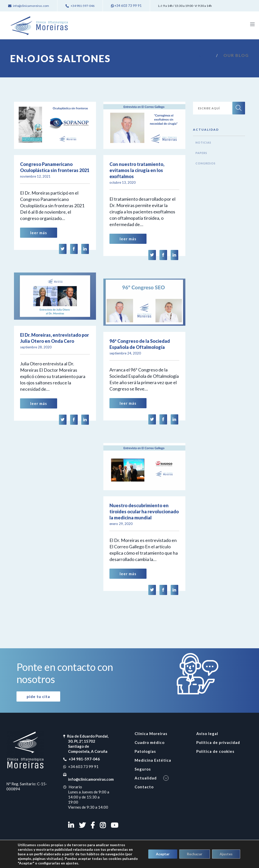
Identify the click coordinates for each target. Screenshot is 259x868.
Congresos (206, 163)
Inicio (204, 56)
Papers (201, 153)
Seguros (143, 769)
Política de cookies (215, 751)
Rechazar (195, 854)
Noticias (203, 142)
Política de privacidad (218, 742)
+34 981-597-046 (84, 759)
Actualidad (146, 778)
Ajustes (226, 854)
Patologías (145, 751)
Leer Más (39, 233)
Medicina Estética (153, 760)
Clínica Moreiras (151, 734)
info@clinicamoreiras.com (91, 779)
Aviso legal (207, 734)
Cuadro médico (150, 742)
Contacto (144, 787)
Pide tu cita (38, 696)
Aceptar (163, 854)
